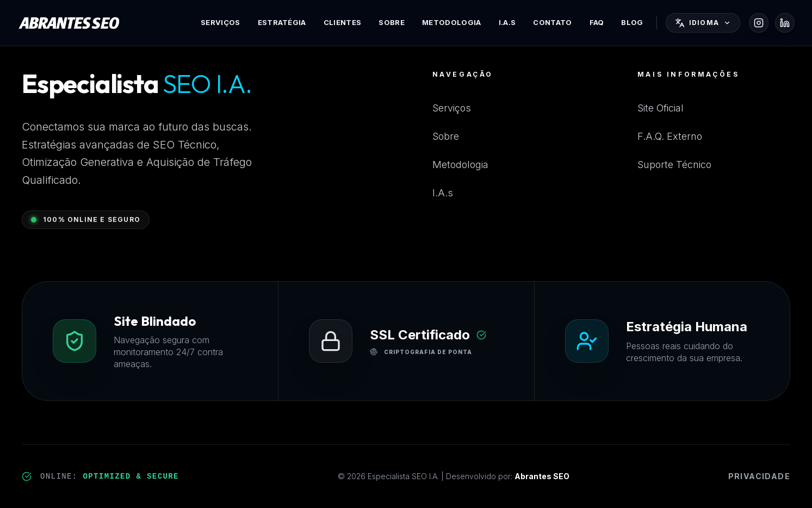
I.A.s (507, 22)
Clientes (343, 22)
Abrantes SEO (542, 476)
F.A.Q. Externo (670, 136)
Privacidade (759, 476)
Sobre (392, 22)
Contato (552, 22)
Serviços (221, 22)
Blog (632, 22)
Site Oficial (661, 108)
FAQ (597, 22)
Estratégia (282, 22)
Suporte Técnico (674, 165)
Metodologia (452, 22)
